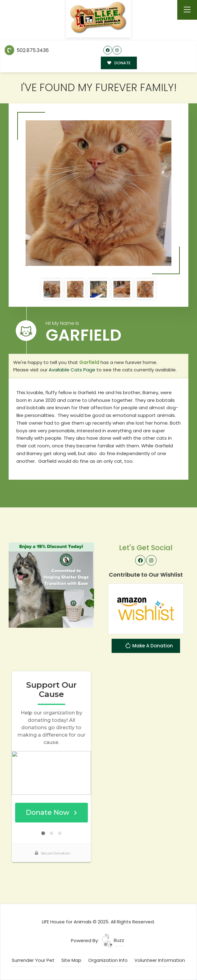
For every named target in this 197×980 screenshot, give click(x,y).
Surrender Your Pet (33, 960)
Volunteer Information (160, 960)
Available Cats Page (72, 370)
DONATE (119, 63)
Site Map (71, 960)
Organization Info (108, 960)
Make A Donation (149, 646)
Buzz (113, 940)
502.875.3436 (27, 50)
